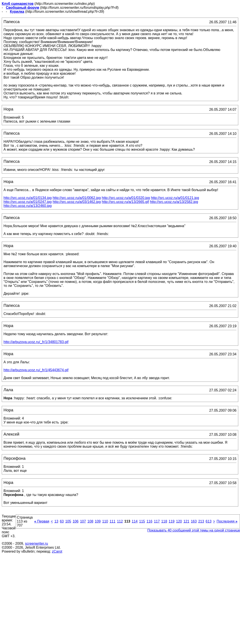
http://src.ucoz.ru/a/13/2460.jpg (28, 206)
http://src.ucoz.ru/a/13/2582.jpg (174, 202)
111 (113, 521)
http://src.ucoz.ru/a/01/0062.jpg (77, 198)
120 (179, 521)
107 (83, 521)
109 (98, 521)
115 (142, 521)
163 (194, 521)
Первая (42, 521)
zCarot (57, 551)
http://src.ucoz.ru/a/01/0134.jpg (28, 198)
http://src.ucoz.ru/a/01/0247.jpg (28, 202)
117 (157, 521)
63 (62, 521)
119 (172, 521)
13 (56, 521)
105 (68, 521)
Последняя (227, 521)
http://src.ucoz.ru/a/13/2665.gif (125, 202)
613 (209, 521)
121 (186, 521)
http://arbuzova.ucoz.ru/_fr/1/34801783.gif (36, 342)
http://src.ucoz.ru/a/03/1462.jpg (77, 202)
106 (76, 521)
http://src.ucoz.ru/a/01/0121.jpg (175, 198)
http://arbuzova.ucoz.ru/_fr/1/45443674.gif (36, 370)
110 (105, 521)
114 (135, 521)
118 (164, 521)
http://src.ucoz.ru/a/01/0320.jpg (126, 198)
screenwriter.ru (36, 544)
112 (120, 521)
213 (201, 521)
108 (90, 521)
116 (149, 521)
